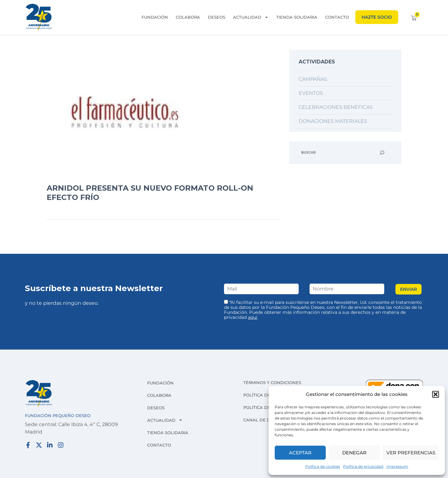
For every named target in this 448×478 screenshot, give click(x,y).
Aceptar (300, 453)
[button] (436, 394)
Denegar (354, 453)
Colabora (188, 17)
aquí (253, 317)
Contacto (337, 17)
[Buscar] (382, 153)
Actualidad (251, 17)
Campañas (313, 79)
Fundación (155, 17)
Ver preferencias (411, 453)
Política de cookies (323, 466)
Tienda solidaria (297, 17)
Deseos (217, 17)
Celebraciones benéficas (336, 107)
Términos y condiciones (272, 383)
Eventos (311, 93)
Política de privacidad (363, 466)
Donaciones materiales (333, 121)
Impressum (397, 466)
